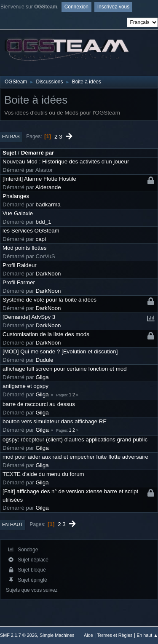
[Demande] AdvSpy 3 (29, 317)
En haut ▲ (147, 635)
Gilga (42, 377)
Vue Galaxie (18, 213)
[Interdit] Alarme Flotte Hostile (39, 179)
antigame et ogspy (25, 386)
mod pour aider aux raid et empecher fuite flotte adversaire (75, 457)
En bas (11, 136)
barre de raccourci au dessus (39, 404)
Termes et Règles (115, 635)
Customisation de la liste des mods (46, 334)
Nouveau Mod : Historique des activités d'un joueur (66, 162)
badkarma (48, 204)
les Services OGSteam (31, 231)
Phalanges (16, 196)
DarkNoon (48, 274)
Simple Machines (57, 635)
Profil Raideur (20, 265)
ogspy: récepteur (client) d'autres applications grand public (75, 440)
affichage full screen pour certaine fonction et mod (65, 369)
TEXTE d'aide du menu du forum (43, 474)
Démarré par (38, 153)
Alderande (48, 187)
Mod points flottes (24, 248)
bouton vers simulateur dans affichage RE (55, 421)
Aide (88, 635)
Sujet (9, 153)
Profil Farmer (19, 282)
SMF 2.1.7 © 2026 (19, 635)
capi (41, 239)
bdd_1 (44, 222)
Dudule (45, 360)
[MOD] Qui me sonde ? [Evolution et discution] (60, 351)
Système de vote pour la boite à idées (50, 300)
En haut (13, 524)
